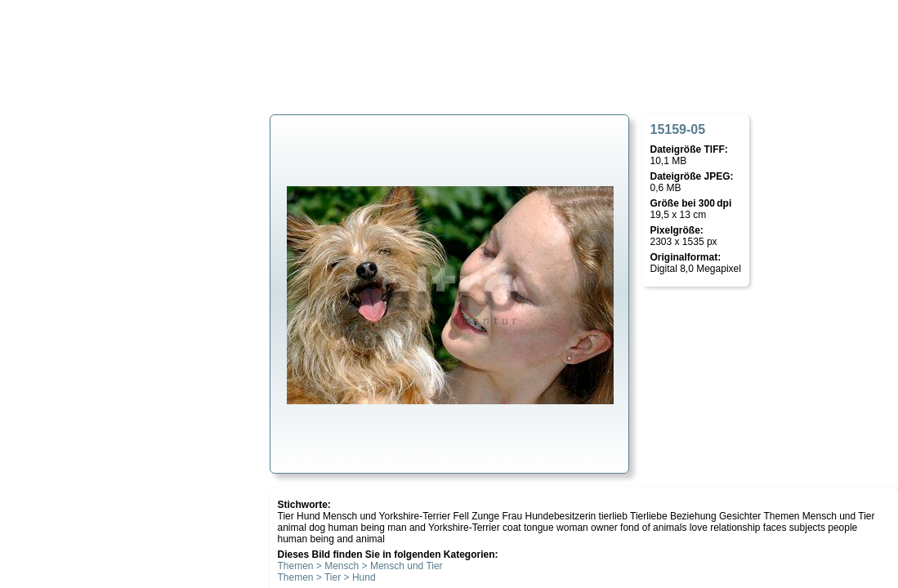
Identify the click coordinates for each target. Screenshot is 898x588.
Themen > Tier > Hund (327, 577)
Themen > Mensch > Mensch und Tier (360, 566)
